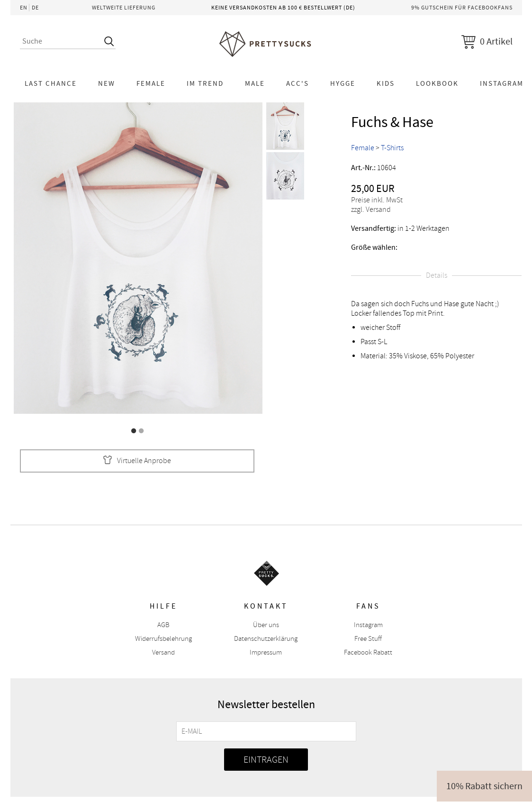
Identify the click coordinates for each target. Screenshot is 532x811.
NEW (107, 83)
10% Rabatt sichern (484, 786)
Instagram (368, 625)
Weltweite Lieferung (124, 8)
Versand (163, 652)
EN (24, 8)
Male (255, 83)
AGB (163, 625)
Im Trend (205, 83)
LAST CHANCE (51, 83)
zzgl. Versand (371, 210)
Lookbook (437, 83)
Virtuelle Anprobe (137, 461)
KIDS (386, 83)
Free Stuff (368, 639)
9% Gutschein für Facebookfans (462, 8)
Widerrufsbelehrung (163, 639)
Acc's (298, 83)
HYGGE (343, 83)
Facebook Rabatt (368, 652)
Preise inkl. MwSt (377, 200)
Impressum (266, 652)
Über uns (266, 625)
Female (151, 83)
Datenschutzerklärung (266, 639)
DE (35, 8)
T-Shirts (392, 148)
